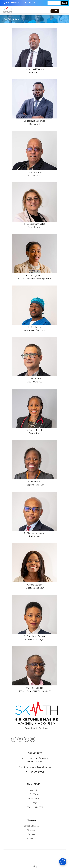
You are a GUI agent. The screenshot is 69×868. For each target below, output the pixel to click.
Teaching (31, 830)
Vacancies (31, 839)
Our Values (34, 794)
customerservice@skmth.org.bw (36, 767)
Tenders (31, 834)
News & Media (34, 799)
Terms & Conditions (34, 807)
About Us (34, 790)
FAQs (34, 803)
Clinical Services (31, 826)
